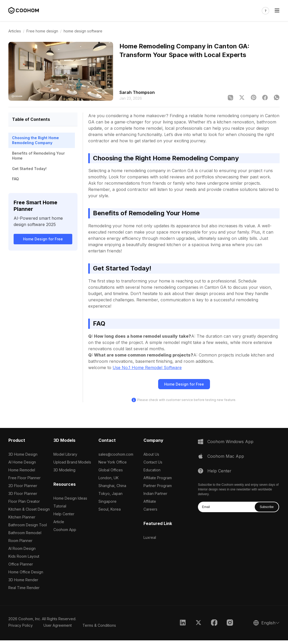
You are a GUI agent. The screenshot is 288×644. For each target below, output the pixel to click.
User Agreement (58, 625)
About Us (151, 454)
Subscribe (267, 507)
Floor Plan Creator (24, 501)
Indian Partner (155, 493)
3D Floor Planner (23, 493)
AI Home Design (22, 462)
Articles (15, 31)
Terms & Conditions (99, 625)
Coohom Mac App (226, 456)
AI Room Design (22, 548)
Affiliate (150, 501)
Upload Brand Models (72, 462)
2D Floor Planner (23, 486)
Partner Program (158, 486)
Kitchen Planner (22, 517)
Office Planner (21, 564)
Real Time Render (24, 588)
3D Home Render (23, 580)
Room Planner (20, 541)
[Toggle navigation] (277, 11)
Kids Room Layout (24, 556)
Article (59, 522)
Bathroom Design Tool (28, 525)
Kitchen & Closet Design (29, 509)
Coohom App (65, 530)
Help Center (64, 514)
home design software (83, 31)
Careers (150, 509)
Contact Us (153, 462)
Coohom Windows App (230, 442)
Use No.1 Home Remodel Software (147, 368)
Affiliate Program (158, 478)
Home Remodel (22, 470)
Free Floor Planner (24, 478)
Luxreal (150, 537)
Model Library (65, 454)
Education (152, 470)
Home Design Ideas (70, 498)
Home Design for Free (43, 239)
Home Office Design (26, 572)
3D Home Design (23, 454)
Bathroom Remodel (25, 533)
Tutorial (60, 506)
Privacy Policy (21, 625)
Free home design (42, 31)
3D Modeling (64, 470)
